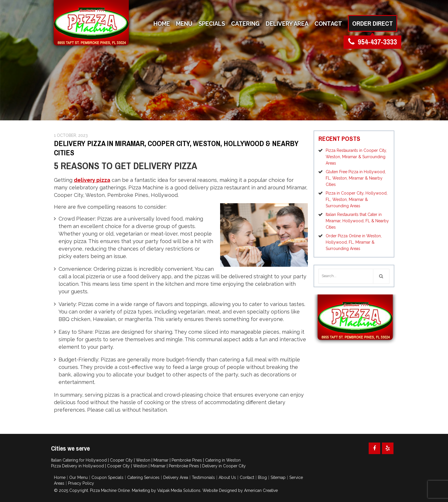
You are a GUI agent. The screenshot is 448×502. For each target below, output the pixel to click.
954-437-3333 (373, 42)
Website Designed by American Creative (240, 490)
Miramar (161, 460)
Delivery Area (176, 477)
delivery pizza (92, 180)
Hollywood (96, 460)
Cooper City (121, 460)
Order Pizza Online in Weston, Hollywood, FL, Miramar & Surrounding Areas (354, 242)
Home (60, 477)
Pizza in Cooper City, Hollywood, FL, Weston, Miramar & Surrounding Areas (357, 199)
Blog (262, 477)
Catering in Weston (223, 460)
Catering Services (143, 477)
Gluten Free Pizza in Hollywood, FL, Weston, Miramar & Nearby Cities (356, 178)
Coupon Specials (107, 477)
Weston (143, 460)
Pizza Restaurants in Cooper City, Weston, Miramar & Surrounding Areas (356, 157)
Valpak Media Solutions (179, 490)
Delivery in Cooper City (224, 466)
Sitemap (278, 477)
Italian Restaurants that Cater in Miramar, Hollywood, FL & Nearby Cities (357, 221)
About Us (227, 477)
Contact (247, 477)
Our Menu (78, 477)
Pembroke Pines (187, 460)
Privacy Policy (81, 483)
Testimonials (203, 477)
